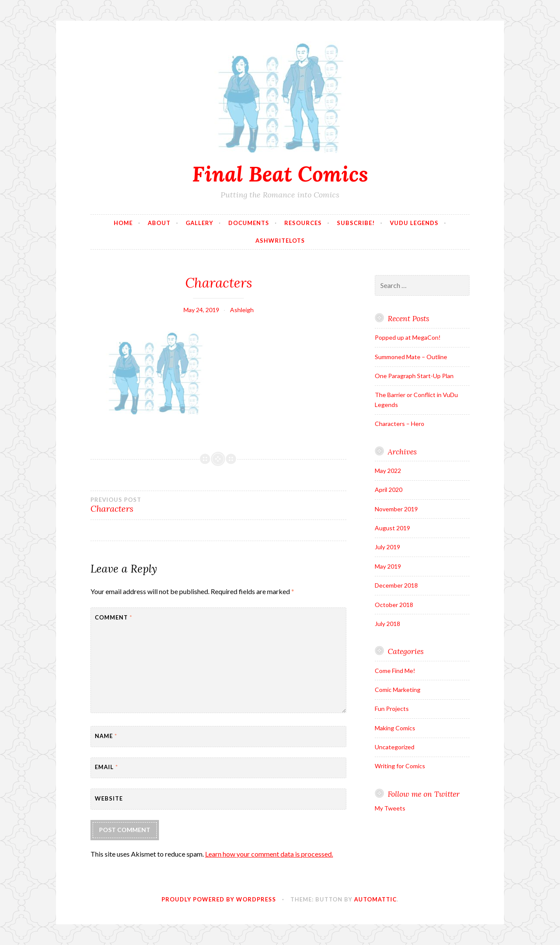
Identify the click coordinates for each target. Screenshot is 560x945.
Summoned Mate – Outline (411, 357)
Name (106, 736)
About (159, 223)
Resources (303, 223)
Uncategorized (395, 747)
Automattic (375, 899)
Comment (114, 617)
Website (109, 798)
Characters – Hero (400, 424)
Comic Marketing (398, 690)
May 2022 (388, 471)
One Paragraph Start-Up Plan (414, 376)
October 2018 (394, 605)
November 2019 (396, 509)
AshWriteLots (280, 241)
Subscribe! (356, 223)
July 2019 (387, 547)
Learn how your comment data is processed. (269, 854)
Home (123, 223)
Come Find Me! (395, 671)
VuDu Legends (414, 223)
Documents (249, 223)
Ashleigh (242, 310)
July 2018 (387, 624)
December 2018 (396, 585)
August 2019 (392, 528)
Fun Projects (392, 709)
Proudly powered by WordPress (219, 899)
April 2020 (389, 490)
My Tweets (390, 808)
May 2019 (388, 566)
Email (106, 767)
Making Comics (395, 728)
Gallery (199, 223)
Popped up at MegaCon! (408, 337)
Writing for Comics (400, 766)
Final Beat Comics (280, 174)
